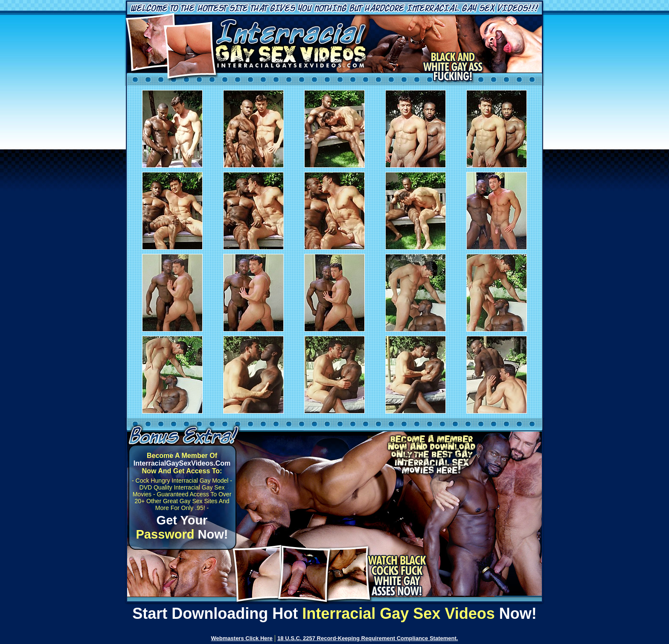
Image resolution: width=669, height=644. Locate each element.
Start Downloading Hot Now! (334, 613)
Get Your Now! (182, 527)
